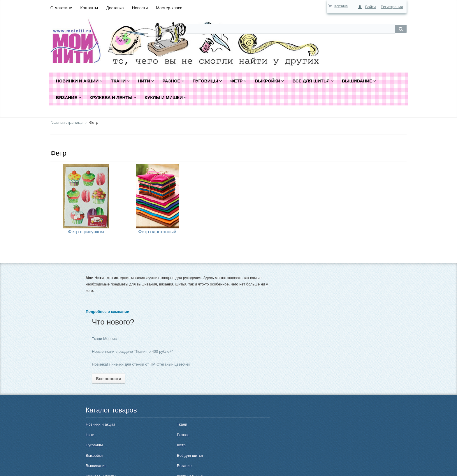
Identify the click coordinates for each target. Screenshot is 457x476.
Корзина (341, 6)
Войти (370, 7)
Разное (139, 402)
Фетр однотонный (157, 232)
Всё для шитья (146, 422)
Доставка (115, 8)
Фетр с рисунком (86, 232)
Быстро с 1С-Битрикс (422, 467)
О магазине (61, 8)
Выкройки (94, 422)
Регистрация (392, 7)
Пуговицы (94, 412)
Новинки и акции (100, 391)
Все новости (209, 345)
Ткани (138, 391)
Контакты (89, 8)
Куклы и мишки (146, 443)
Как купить (202, 391)
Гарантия (201, 420)
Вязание (140, 432)
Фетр (58, 153)
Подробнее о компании (107, 324)
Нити (90, 402)
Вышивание (96, 432)
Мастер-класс (169, 8)
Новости (140, 8)
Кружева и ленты (101, 443)
